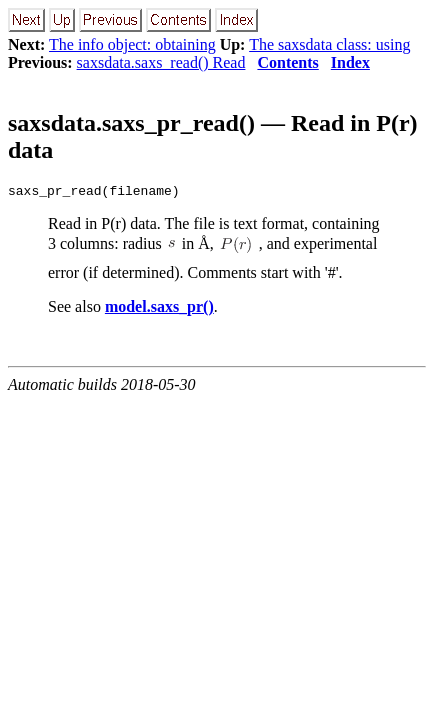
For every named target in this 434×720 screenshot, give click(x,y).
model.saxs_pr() (159, 309)
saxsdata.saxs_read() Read (161, 62)
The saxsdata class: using (329, 44)
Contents (287, 62)
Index (350, 62)
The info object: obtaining (132, 44)
